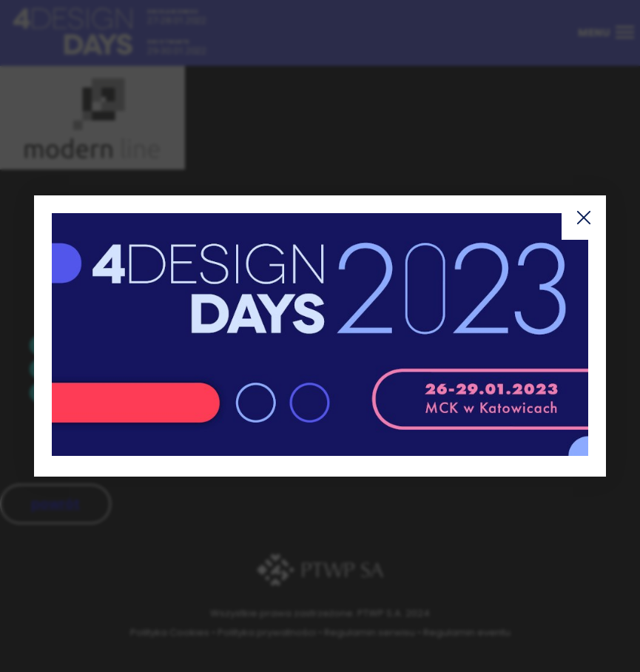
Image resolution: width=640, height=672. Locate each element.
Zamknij (584, 218)
